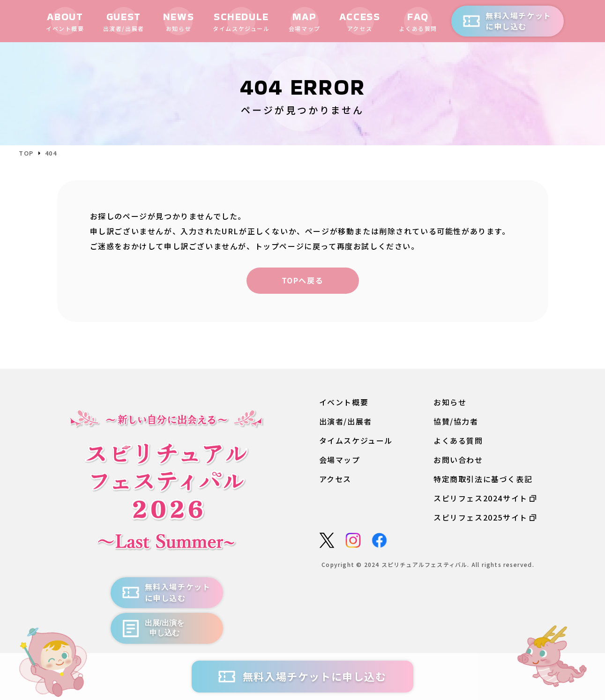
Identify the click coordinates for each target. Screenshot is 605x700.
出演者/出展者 (346, 421)
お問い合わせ (458, 460)
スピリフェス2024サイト (485, 499)
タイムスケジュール (356, 441)
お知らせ (450, 402)
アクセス (335, 480)
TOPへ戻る (303, 280)
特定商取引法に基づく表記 (483, 480)
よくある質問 (458, 441)
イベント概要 (344, 402)
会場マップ (340, 460)
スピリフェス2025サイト (485, 518)
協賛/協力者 (456, 421)
